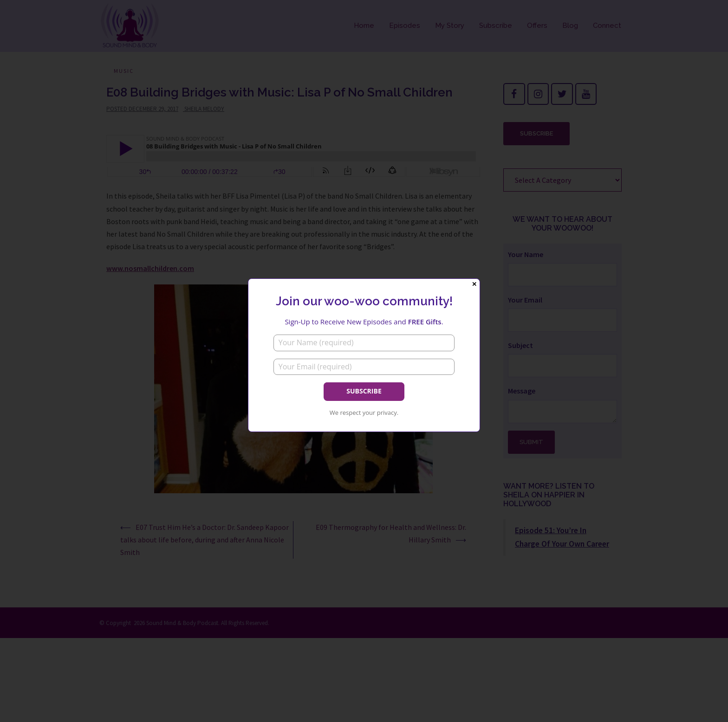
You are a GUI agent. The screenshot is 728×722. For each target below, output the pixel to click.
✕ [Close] (474, 284)
